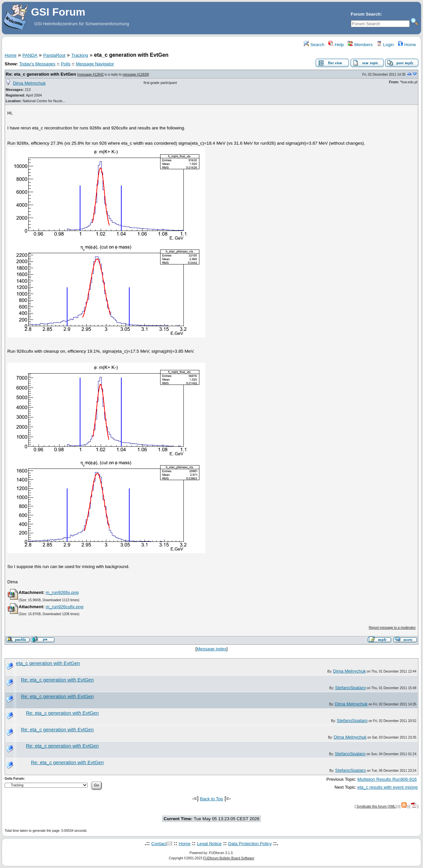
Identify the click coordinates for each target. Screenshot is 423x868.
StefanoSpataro (350, 688)
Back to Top (211, 799)
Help (336, 45)
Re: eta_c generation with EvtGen (41, 74)
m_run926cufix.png (64, 607)
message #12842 (91, 74)
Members (360, 45)
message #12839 (135, 74)
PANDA (30, 55)
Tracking (80, 55)
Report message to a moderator (392, 628)
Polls (66, 64)
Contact (159, 844)
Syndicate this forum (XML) (377, 806)
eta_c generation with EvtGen (48, 663)
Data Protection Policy (250, 844)
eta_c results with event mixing (388, 787)
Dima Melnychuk (29, 83)
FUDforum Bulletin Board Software (229, 858)
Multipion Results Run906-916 (387, 779)
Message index (212, 649)
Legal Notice (209, 844)
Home (407, 45)
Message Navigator (95, 64)
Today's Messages (37, 64)
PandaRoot (54, 55)
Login (385, 45)
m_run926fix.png (62, 592)
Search (314, 45)
